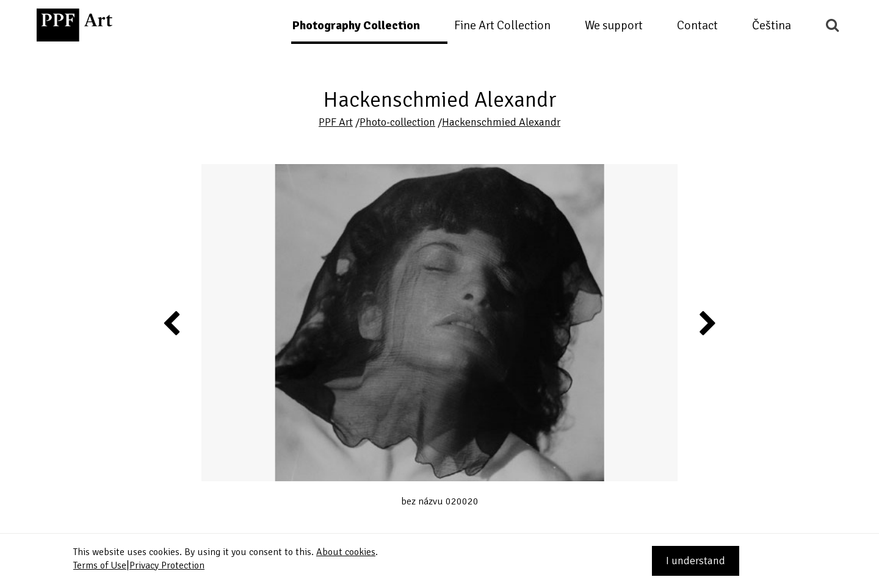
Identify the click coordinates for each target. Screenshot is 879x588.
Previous (172, 323)
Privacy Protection (167, 565)
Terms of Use (100, 565)
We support (614, 25)
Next (707, 323)
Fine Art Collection (502, 25)
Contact (697, 25)
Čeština (772, 25)
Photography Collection (356, 25)
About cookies (346, 552)
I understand (696, 561)
